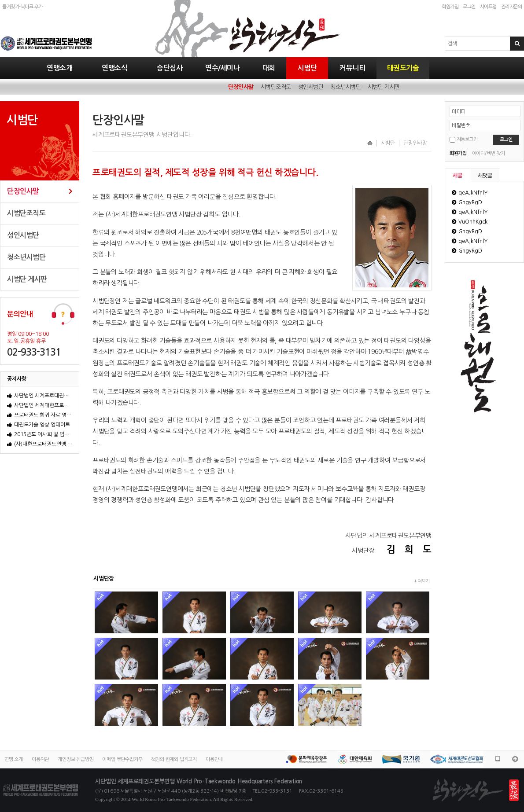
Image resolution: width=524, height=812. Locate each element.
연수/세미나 (222, 68)
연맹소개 (59, 68)
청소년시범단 (345, 87)
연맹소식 (114, 68)
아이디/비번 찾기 (489, 153)
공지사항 (17, 379)
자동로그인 (467, 139)
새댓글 (485, 176)
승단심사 (170, 68)
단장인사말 (241, 87)
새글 (458, 176)
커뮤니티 (352, 68)
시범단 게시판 (384, 87)
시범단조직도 (276, 87)
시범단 (307, 68)
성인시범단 (311, 87)
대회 (269, 68)
